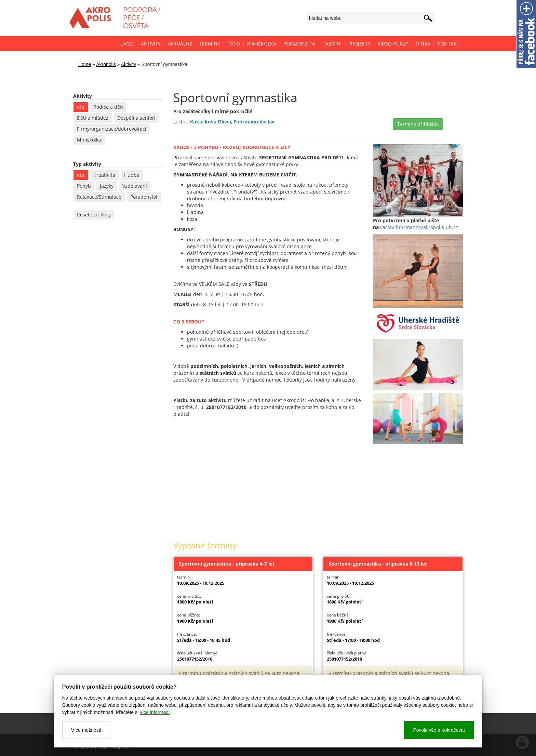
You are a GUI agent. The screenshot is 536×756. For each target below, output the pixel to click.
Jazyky (107, 186)
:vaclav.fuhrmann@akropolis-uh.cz (418, 227)
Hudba (132, 175)
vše (81, 107)
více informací (155, 712)
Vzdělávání (135, 186)
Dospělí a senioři (136, 118)
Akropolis (106, 64)
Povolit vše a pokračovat (439, 730)
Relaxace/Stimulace (99, 197)
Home (85, 64)
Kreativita (104, 175)
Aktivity (129, 64)
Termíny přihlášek (418, 124)
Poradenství (144, 197)
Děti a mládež (93, 118)
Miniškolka (89, 140)
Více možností (86, 730)
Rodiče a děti (108, 107)
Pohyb (84, 186)
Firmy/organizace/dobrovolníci (112, 129)
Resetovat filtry (94, 215)
